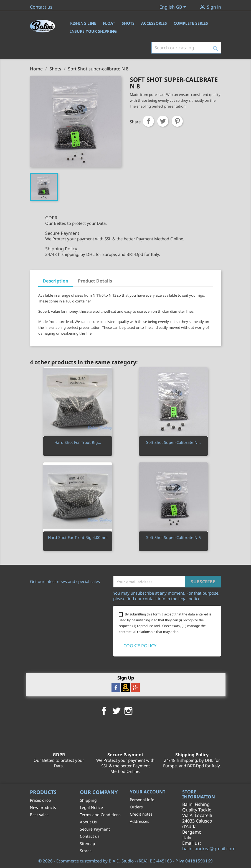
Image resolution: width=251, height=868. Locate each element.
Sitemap (88, 843)
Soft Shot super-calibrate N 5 (173, 537)
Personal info (142, 800)
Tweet (163, 121)
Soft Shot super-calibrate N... (173, 442)
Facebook (104, 711)
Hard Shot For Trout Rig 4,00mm (78, 537)
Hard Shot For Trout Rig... (78, 442)
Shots (128, 23)
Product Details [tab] (95, 281)
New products (43, 807)
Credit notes (141, 814)
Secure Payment (95, 829)
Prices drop (40, 800)
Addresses (140, 821)
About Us (88, 822)
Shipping (88, 800)
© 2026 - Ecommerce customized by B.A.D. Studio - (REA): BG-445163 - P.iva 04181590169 (125, 861)
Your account (148, 792)
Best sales (39, 815)
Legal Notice (91, 807)
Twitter (116, 711)
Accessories (154, 23)
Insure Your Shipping (93, 31)
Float (109, 23)
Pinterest (177, 121)
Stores (86, 851)
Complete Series (191, 23)
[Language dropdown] (174, 7)
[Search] (186, 48)
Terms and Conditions (100, 815)
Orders (136, 807)
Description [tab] (55, 281)
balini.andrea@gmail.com (209, 849)
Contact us (41, 7)
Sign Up (126, 678)
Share (148, 121)
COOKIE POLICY (140, 646)
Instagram (128, 711)
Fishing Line (83, 23)
